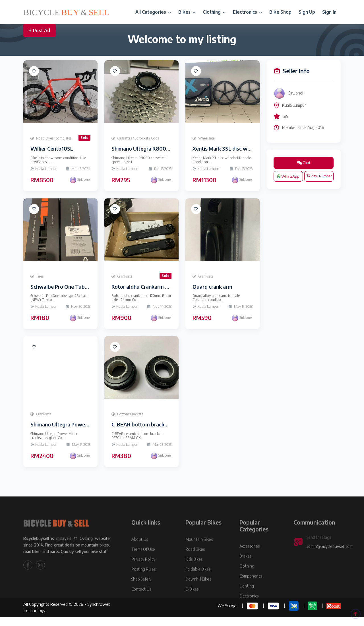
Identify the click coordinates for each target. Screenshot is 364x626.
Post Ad (40, 30)
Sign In (329, 12)
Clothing (214, 12)
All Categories (153, 12)
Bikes (187, 12)
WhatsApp (288, 176)
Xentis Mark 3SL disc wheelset (229, 148)
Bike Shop (280, 12)
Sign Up (307, 12)
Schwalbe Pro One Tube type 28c (70, 287)
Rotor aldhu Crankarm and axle (148, 287)
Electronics (248, 12)
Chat (304, 163)
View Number (319, 176)
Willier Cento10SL (52, 148)
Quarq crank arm (212, 287)
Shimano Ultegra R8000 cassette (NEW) (160, 148)
